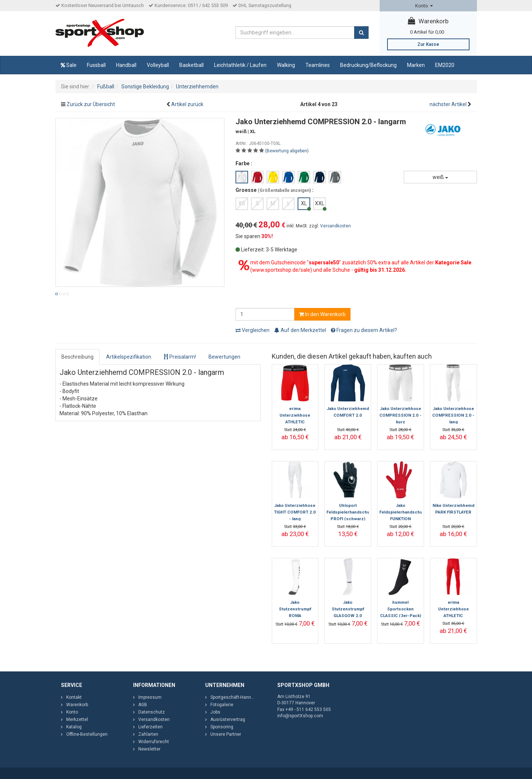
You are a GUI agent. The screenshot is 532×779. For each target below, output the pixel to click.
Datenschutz (152, 712)
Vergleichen (253, 330)
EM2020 (445, 65)
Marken (416, 65)
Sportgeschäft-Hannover (235, 697)
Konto (424, 6)
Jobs (215, 712)
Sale (69, 65)
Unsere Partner (226, 734)
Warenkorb (428, 21)
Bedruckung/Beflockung (368, 65)
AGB (143, 705)
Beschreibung (77, 357)
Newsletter (149, 749)
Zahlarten (148, 734)
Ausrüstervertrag (228, 719)
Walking (286, 65)
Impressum (150, 697)
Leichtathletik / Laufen (240, 65)
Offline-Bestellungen (87, 734)
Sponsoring (222, 727)
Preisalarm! (180, 357)
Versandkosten (336, 226)
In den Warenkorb (322, 314)
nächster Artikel (449, 104)
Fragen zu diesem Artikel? (364, 330)
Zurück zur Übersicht (91, 104)
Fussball (96, 65)
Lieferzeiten (150, 727)
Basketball (192, 65)
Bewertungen (224, 357)
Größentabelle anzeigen (284, 190)
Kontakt (74, 697)
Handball (126, 65)
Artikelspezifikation (129, 357)
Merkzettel (77, 719)
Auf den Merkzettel (300, 330)
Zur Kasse (428, 44)
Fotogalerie (222, 705)
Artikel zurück (187, 104)
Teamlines (318, 65)
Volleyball (158, 65)
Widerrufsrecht (154, 742)
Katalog (74, 727)
